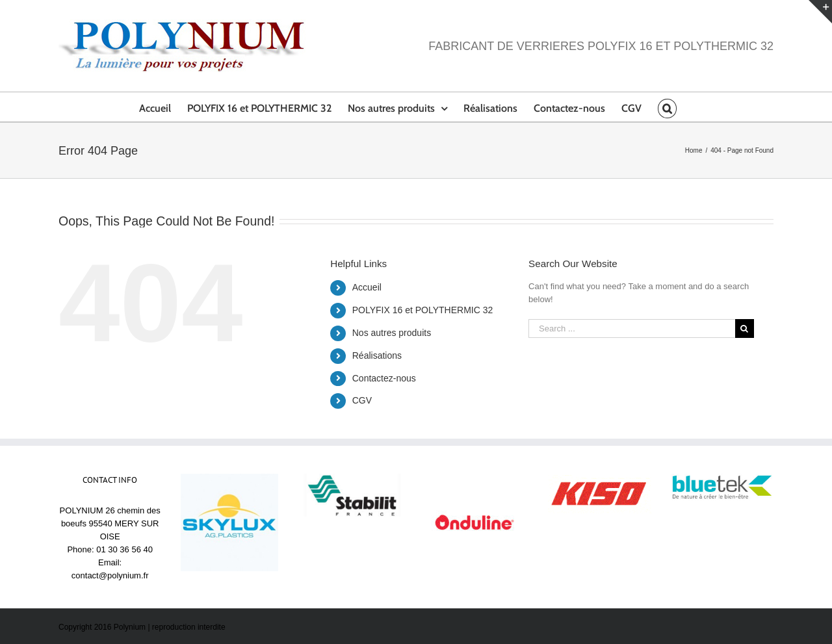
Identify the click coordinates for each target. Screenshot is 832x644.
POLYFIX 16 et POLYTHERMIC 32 (423, 310)
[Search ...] (632, 328)
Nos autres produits (392, 333)
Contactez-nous (384, 378)
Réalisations (377, 355)
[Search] (667, 107)
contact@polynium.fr (110, 575)
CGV (362, 400)
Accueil (367, 287)
